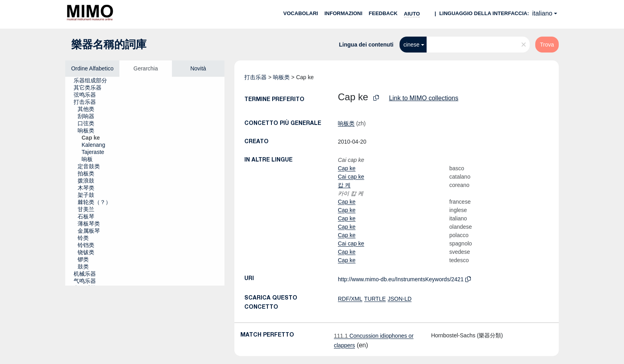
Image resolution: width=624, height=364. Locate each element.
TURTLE (375, 299)
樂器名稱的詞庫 (109, 45)
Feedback (383, 13)
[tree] (145, 181)
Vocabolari (301, 13)
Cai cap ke (351, 177)
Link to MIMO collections (423, 98)
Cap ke (347, 168)
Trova (547, 45)
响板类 (281, 77)
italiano (542, 13)
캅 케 (344, 185)
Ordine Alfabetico (93, 68)
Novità (198, 68)
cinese (411, 45)
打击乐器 (255, 77)
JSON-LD (400, 299)
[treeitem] (94, 80)
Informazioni (343, 13)
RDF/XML (350, 299)
